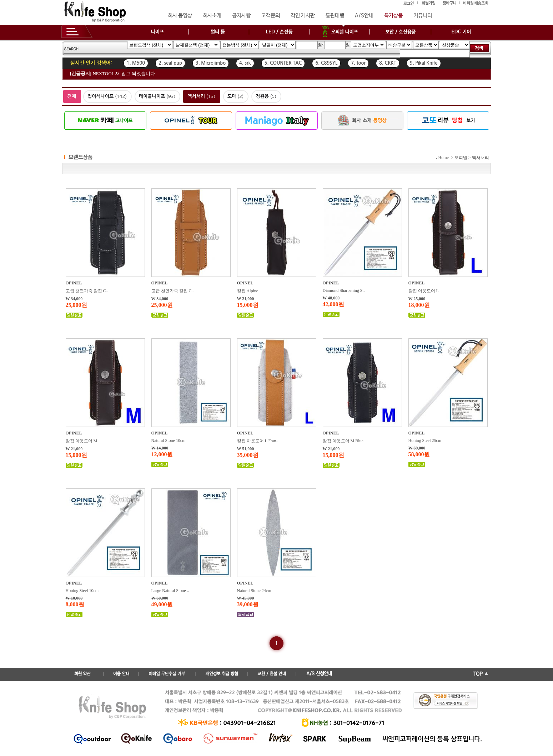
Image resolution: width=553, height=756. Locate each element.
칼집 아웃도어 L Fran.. (258, 441)
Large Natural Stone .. (170, 591)
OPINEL (74, 283)
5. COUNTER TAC (283, 63)
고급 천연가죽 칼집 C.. (87, 291)
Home (444, 158)
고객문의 (271, 16)
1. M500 (136, 63)
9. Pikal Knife (424, 63)
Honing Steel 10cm (82, 591)
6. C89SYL (326, 63)
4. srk (245, 63)
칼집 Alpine (248, 291)
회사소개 (212, 16)
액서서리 (481, 158)
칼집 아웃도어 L (424, 291)
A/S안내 (364, 16)
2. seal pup (170, 63)
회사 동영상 (180, 16)
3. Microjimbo (211, 63)
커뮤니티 (423, 16)
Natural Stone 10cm (169, 441)
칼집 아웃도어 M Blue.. (344, 441)
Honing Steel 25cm (425, 441)
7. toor (358, 63)
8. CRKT (388, 63)
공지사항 (241, 16)
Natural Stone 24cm (254, 591)
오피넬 (461, 158)
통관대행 (335, 16)
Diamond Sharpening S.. (344, 290)
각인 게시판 (303, 16)
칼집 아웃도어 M (82, 441)
